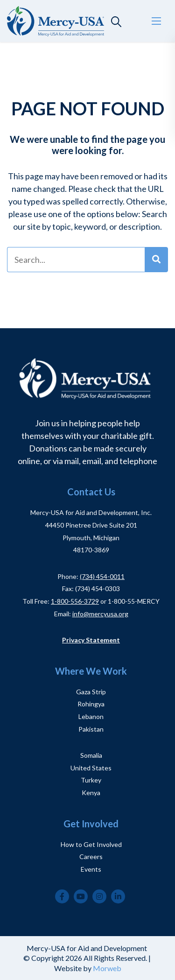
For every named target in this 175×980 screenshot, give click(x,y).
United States (91, 768)
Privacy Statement (91, 640)
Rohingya (91, 704)
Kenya (91, 793)
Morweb (107, 968)
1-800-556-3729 (75, 601)
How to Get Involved (91, 844)
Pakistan (91, 729)
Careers (91, 857)
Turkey (91, 780)
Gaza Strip (91, 692)
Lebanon (91, 716)
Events (91, 869)
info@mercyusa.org (100, 614)
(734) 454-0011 (102, 576)
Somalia (91, 755)
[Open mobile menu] (156, 21)
